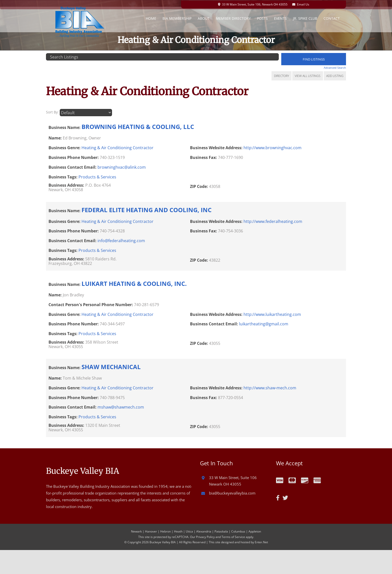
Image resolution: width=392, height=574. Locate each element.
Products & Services (97, 176)
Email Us (305, 4)
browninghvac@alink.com (122, 167)
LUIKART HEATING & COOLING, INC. (134, 283)
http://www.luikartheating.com (272, 314)
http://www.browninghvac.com (272, 147)
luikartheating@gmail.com (264, 323)
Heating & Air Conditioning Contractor (117, 147)
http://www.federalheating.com (273, 221)
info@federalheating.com (121, 240)
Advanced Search (335, 68)
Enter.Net (261, 542)
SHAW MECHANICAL (111, 366)
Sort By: (52, 112)
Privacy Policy (205, 536)
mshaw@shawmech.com (121, 407)
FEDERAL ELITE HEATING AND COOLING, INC (146, 209)
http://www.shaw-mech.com (270, 387)
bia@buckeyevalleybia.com (232, 493)
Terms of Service (233, 536)
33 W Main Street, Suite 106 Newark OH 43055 (233, 480)
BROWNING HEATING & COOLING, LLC (138, 126)
